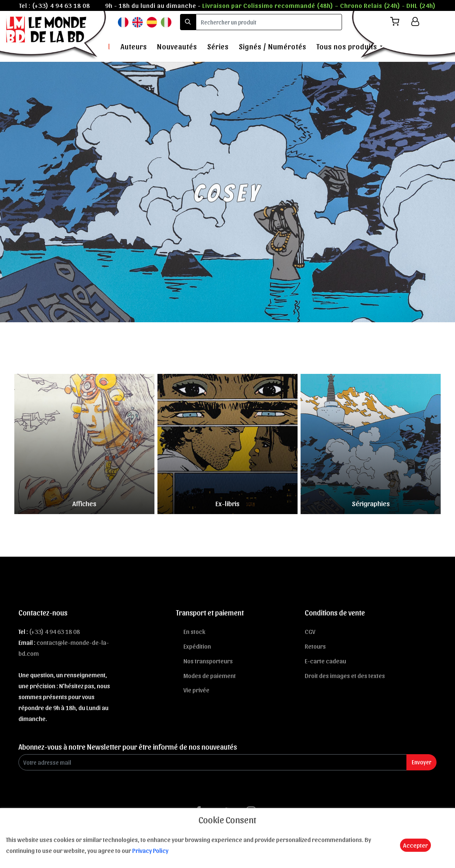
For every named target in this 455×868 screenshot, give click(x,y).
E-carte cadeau (325, 661)
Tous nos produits (347, 46)
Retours (315, 646)
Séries (218, 46)
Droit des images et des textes (345, 675)
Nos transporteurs (208, 661)
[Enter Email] (213, 762)
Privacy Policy (150, 850)
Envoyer (421, 762)
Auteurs (134, 46)
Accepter (415, 845)
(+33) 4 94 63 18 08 (61, 5)
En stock (194, 631)
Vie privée (196, 690)
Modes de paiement (210, 675)
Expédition (197, 646)
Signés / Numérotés (273, 46)
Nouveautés (177, 46)
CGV (310, 631)
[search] (269, 22)
